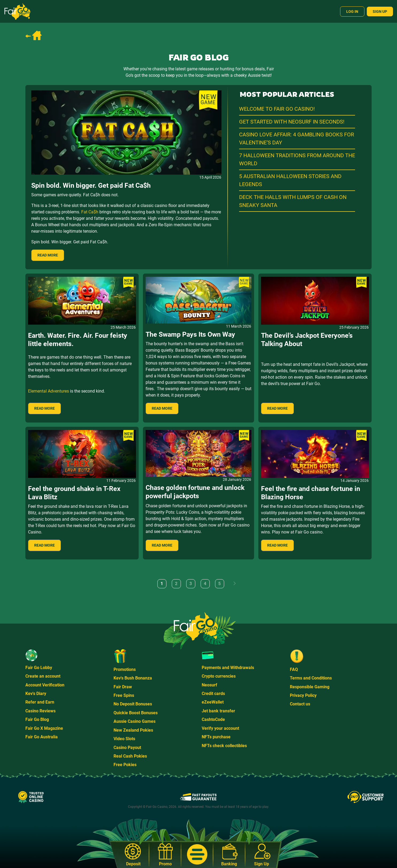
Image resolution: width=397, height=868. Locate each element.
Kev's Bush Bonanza (133, 678)
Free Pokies (125, 765)
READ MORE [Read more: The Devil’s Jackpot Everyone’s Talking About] (277, 408)
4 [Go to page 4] (205, 584)
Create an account (43, 676)
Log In (352, 11)
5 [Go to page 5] (219, 584)
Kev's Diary (36, 694)
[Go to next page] (235, 583)
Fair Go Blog (37, 719)
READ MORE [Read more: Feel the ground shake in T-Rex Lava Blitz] (44, 545)
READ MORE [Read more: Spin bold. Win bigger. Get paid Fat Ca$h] (48, 255)
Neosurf (209, 685)
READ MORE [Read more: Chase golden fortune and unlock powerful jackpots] (162, 545)
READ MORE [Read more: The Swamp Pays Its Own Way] (162, 408)
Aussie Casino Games (135, 721)
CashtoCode (213, 719)
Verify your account (220, 728)
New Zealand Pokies (133, 730)
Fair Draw (123, 687)
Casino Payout (127, 748)
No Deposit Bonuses (133, 704)
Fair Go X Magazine (44, 728)
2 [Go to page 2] (176, 584)
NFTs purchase (216, 737)
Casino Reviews (40, 711)
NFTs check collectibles (224, 746)
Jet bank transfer (218, 711)
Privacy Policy (303, 695)
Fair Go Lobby (39, 668)
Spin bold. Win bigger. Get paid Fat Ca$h (91, 185)
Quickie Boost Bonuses (136, 713)
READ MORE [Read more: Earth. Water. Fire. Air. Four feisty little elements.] (44, 408)
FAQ (294, 669)
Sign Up (380, 11)
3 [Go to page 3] (191, 584)
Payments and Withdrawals (228, 668)
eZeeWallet (213, 702)
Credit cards (213, 694)
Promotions (125, 669)
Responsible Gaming (310, 687)
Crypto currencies (219, 676)
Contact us (300, 704)
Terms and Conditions (311, 678)
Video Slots (124, 739)
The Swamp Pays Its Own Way (190, 334)
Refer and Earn (40, 702)
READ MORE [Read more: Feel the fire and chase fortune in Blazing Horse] (277, 545)
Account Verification (45, 685)
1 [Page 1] (162, 584)
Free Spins (124, 695)
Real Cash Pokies (130, 756)
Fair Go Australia (42, 737)
